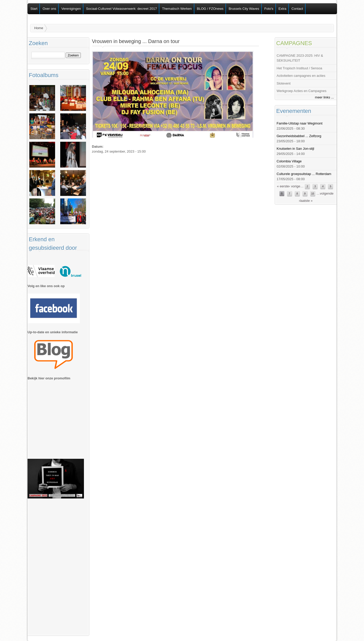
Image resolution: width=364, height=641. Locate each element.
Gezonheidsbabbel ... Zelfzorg (299, 136)
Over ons (49, 9)
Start (34, 9)
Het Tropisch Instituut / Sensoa (300, 68)
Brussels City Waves (244, 9)
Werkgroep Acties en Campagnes (302, 91)
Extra (282, 9)
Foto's (269, 9)
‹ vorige (295, 186)
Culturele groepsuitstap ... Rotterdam (304, 174)
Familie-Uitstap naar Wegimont (300, 123)
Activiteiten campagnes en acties (301, 76)
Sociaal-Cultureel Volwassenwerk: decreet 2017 (121, 9)
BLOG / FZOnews (210, 9)
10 (313, 194)
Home (39, 28)
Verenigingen (71, 9)
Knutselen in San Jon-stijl (296, 149)
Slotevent (284, 83)
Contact (297, 9)
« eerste (283, 186)
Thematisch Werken (177, 9)
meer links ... (324, 97)
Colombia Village (289, 161)
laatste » (306, 201)
